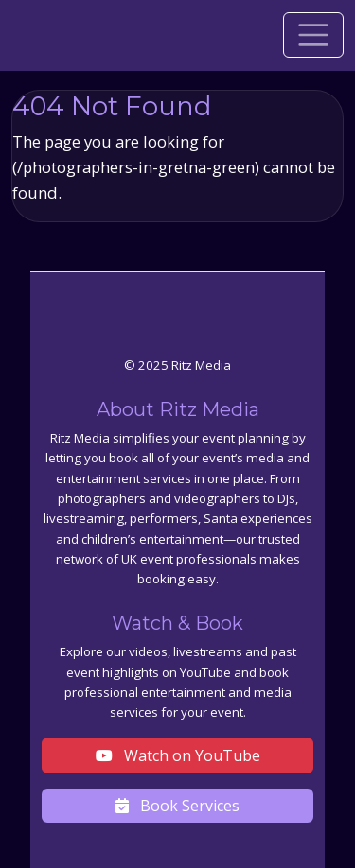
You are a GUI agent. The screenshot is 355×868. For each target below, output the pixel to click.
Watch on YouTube (178, 755)
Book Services (177, 806)
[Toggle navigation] (313, 35)
